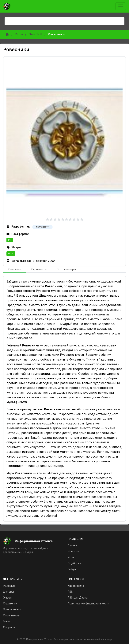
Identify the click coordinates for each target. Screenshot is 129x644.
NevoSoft (35, 34)
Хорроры (9, 627)
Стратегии (10, 603)
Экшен (7, 597)
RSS (70, 592)
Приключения (12, 609)
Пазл (11, 254)
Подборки (74, 563)
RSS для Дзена (78, 597)
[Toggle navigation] (121, 6)
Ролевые (9, 586)
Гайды (72, 569)
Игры (19, 34)
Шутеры (8, 592)
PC (10, 240)
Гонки (7, 621)
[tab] (15, 269)
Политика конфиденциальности (89, 603)
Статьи (72, 545)
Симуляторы (11, 615)
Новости (73, 551)
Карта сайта (76, 586)
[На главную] (32, 541)
